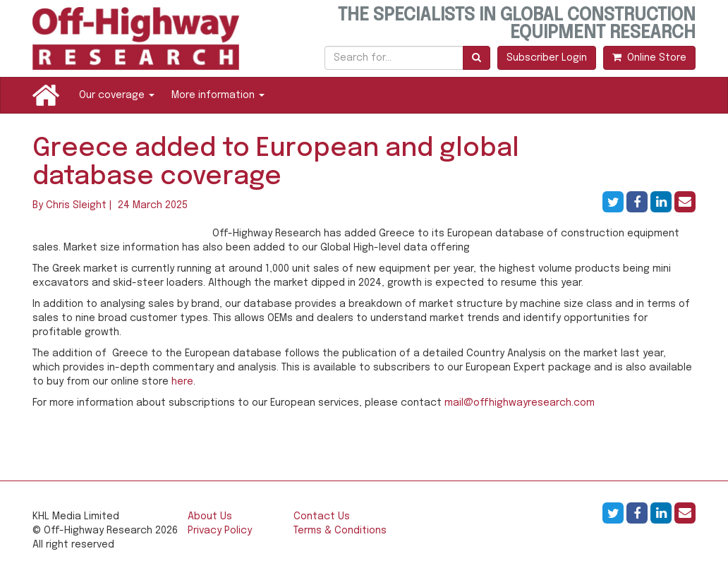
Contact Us (322, 516)
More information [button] (218, 95)
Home (45, 95)
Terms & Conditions (340, 531)
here (182, 382)
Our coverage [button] (117, 95)
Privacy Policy (220, 531)
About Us (210, 516)
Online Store (649, 58)
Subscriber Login (547, 58)
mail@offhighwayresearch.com (520, 403)
